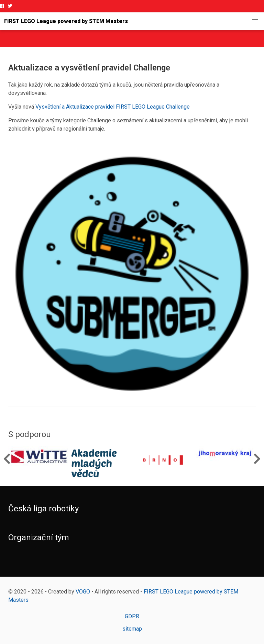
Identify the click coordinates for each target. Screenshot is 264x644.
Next (257, 458)
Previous (7, 458)
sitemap (132, 629)
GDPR (132, 616)
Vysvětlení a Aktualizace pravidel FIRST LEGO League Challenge (113, 107)
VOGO (83, 592)
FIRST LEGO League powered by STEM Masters (66, 21)
